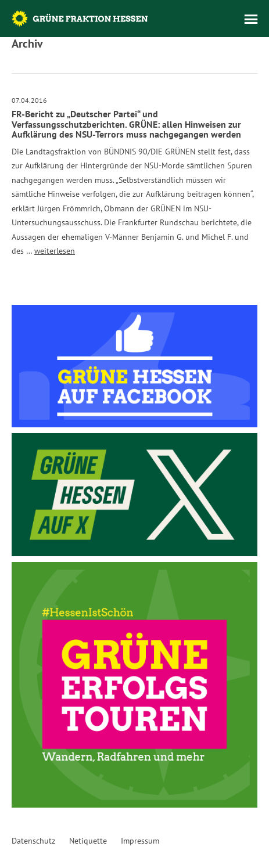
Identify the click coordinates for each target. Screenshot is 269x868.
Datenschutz (33, 841)
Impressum (140, 841)
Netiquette (88, 841)
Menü (251, 19)
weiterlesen (55, 251)
